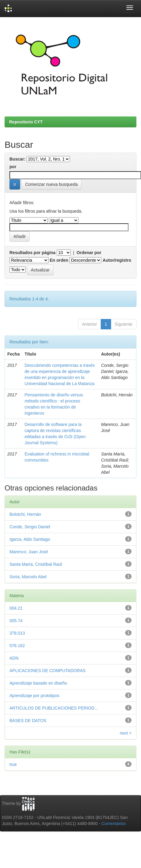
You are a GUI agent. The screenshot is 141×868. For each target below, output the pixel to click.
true (13, 764)
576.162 (17, 646)
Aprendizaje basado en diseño (38, 683)
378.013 (17, 633)
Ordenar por (89, 253)
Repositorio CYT (26, 122)
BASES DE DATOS (28, 721)
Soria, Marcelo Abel (28, 577)
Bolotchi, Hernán (25, 514)
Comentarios (114, 824)
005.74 (16, 621)
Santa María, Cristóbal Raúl (36, 564)
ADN (14, 658)
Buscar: (17, 159)
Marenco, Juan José (29, 552)
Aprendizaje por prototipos (34, 696)
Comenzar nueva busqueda (51, 184)
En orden (59, 260)
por (13, 167)
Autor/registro (117, 260)
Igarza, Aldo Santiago (30, 539)
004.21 (16, 608)
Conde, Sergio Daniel (30, 527)
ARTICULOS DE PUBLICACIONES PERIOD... (54, 708)
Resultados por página (33, 253)
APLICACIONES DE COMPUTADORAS (47, 671)
